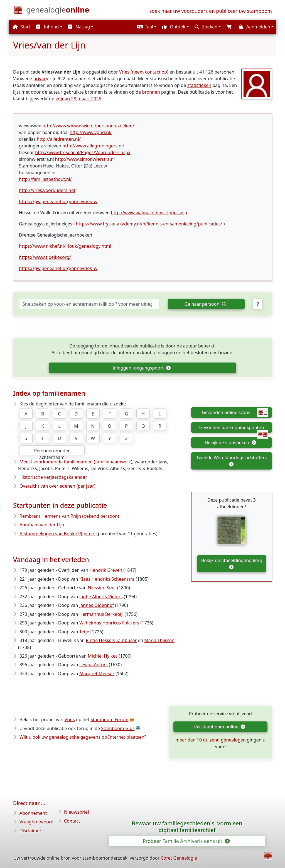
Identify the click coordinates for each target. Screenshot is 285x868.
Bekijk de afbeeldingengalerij (232, 563)
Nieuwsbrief (77, 812)
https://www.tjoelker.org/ (45, 257)
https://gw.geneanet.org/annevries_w (58, 201)
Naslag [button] (79, 27)
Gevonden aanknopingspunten (234, 429)
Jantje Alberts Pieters (101, 597)
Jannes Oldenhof (97, 605)
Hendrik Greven (106, 570)
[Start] (58, 11)
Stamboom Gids (118, 728)
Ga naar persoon (205, 304)
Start (22, 27)
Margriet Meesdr (97, 674)
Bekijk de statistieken (230, 442)
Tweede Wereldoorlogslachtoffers (232, 460)
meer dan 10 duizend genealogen (211, 740)
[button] (146, 27)
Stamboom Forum (109, 719)
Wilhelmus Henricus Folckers (109, 623)
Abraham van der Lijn (42, 525)
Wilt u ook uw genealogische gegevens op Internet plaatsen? (83, 737)
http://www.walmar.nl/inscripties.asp (149, 213)
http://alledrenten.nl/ (59, 139)
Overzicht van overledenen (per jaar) (57, 486)
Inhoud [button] (48, 27)
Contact (72, 821)
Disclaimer (30, 831)
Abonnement (33, 813)
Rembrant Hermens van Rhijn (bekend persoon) (69, 516)
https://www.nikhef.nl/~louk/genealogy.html (65, 246)
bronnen (151, 92)
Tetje (84, 632)
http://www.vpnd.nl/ (91, 132)
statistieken (199, 85)
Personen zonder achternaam (52, 451)
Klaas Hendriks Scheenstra (107, 579)
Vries (124, 72)
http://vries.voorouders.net (47, 190)
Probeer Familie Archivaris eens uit (186, 841)
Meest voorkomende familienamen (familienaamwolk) (76, 462)
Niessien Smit (102, 588)
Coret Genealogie (179, 858)
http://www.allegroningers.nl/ (93, 146)
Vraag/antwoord (36, 822)
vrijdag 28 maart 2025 (78, 99)
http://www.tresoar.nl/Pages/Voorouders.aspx (83, 152)
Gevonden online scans (235, 412)
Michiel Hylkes (103, 656)
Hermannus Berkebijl (101, 614)
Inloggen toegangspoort (141, 368)
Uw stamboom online (219, 727)
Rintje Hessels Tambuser (111, 640)
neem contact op (149, 72)
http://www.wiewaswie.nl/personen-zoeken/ (89, 126)
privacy (41, 79)
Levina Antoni (94, 665)
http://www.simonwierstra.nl (85, 159)
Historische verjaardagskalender (53, 477)
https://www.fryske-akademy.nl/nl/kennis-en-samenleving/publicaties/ (149, 224)
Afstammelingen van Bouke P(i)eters (57, 534)
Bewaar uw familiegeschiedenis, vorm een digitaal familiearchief (187, 827)
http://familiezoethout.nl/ (45, 179)
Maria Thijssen (159, 640)
